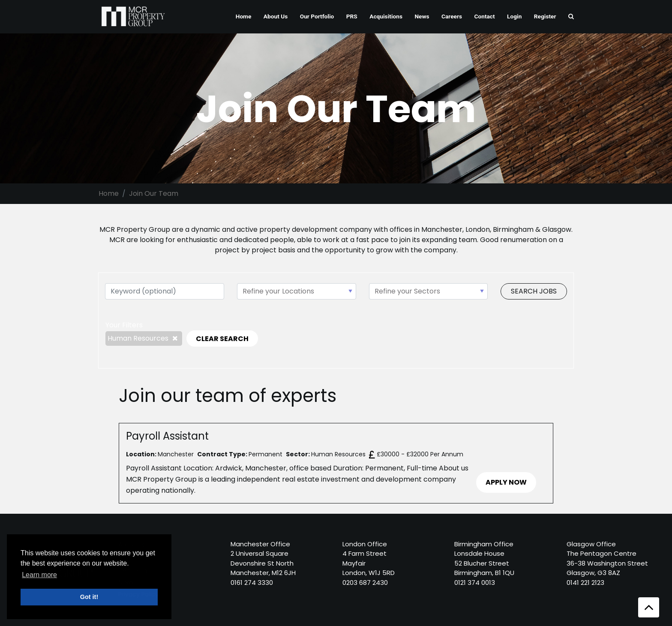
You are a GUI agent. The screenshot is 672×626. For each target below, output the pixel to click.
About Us (276, 16)
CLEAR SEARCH (222, 339)
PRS (352, 16)
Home (244, 16)
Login (514, 16)
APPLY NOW (506, 482)
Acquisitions (386, 16)
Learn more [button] (39, 575)
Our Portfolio (317, 16)
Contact (485, 16)
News (422, 16)
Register (545, 16)
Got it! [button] (89, 597)
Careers (452, 16)
